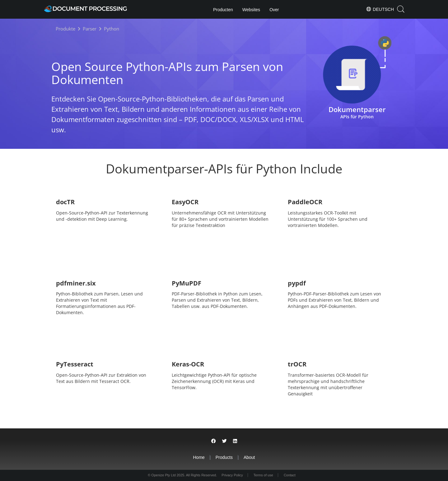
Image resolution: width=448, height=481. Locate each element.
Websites (251, 10)
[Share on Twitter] (224, 441)
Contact (290, 475)
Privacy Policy (232, 475)
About (249, 457)
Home (199, 457)
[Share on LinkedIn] (235, 441)
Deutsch (380, 9)
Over (274, 10)
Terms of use (263, 475)
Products (224, 457)
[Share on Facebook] (214, 441)
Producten (223, 10)
